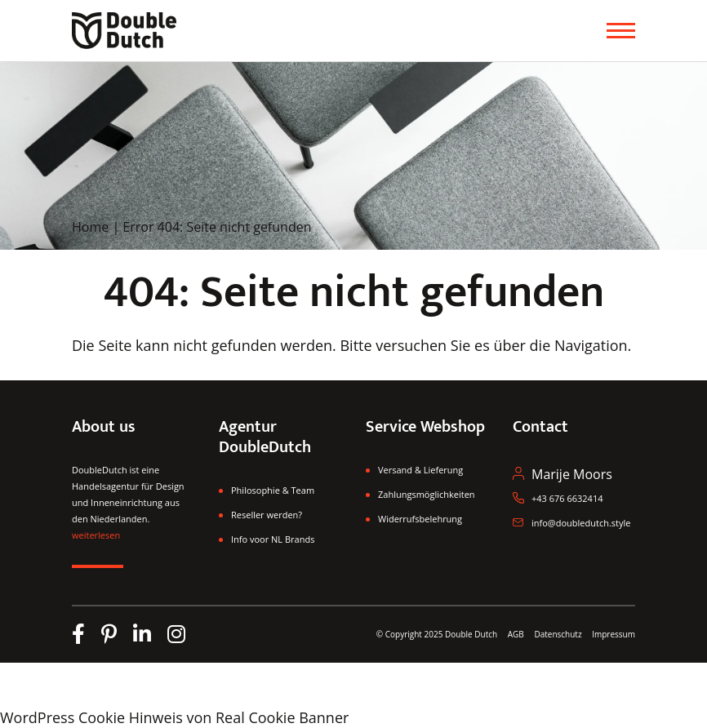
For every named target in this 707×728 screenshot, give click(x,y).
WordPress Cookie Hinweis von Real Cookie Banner (174, 717)
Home (90, 227)
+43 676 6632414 (567, 498)
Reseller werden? (267, 515)
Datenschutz (559, 634)
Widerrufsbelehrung (420, 519)
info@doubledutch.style (581, 523)
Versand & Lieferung (420, 470)
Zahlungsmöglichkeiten (427, 494)
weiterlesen (96, 535)
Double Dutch (471, 634)
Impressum (614, 634)
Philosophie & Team (273, 490)
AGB (516, 634)
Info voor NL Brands (273, 539)
